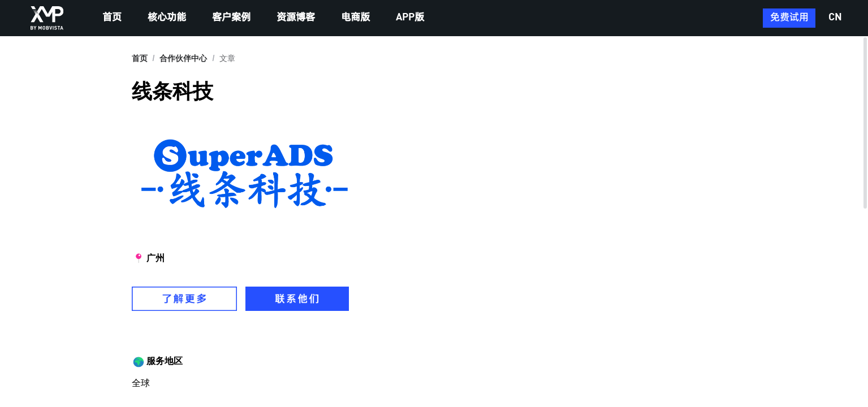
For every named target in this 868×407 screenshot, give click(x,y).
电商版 (355, 18)
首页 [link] (140, 58)
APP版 (410, 18)
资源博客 (296, 18)
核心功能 (167, 18)
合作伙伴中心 (183, 58)
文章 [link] (227, 58)
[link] (183, 58)
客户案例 (231, 18)
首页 (112, 18)
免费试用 (789, 18)
